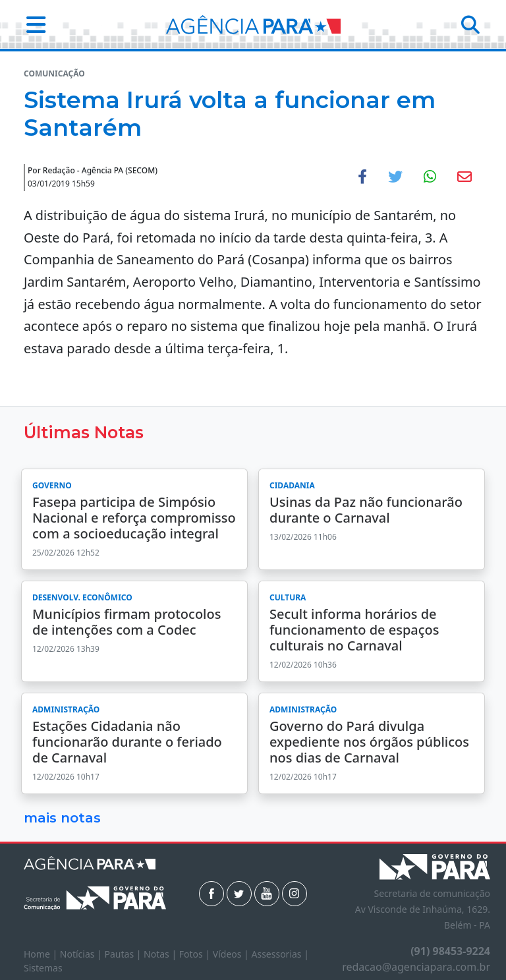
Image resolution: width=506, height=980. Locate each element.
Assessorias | (280, 954)
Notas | (161, 954)
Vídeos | (232, 954)
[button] (32, 24)
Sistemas (43, 968)
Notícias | (82, 954)
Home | (42, 954)
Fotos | (196, 954)
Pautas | (125, 954)
